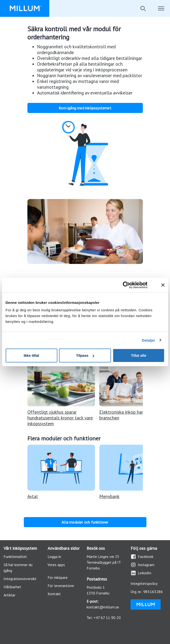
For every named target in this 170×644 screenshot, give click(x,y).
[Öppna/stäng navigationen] (161, 8)
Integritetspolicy (144, 583)
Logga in (54, 556)
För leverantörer (61, 586)
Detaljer (149, 340)
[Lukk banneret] (163, 285)
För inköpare (58, 577)
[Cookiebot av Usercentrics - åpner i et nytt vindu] (130, 285)
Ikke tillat (31, 355)
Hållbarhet (12, 587)
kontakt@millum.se (103, 607)
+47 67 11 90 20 (107, 618)
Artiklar (9, 595)
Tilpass (85, 355)
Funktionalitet (15, 556)
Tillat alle (139, 355)
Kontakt (54, 594)
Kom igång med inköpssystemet (85, 108)
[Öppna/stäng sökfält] (143, 8)
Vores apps (56, 565)
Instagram (142, 565)
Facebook (142, 557)
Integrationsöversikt (20, 579)
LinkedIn (141, 573)
